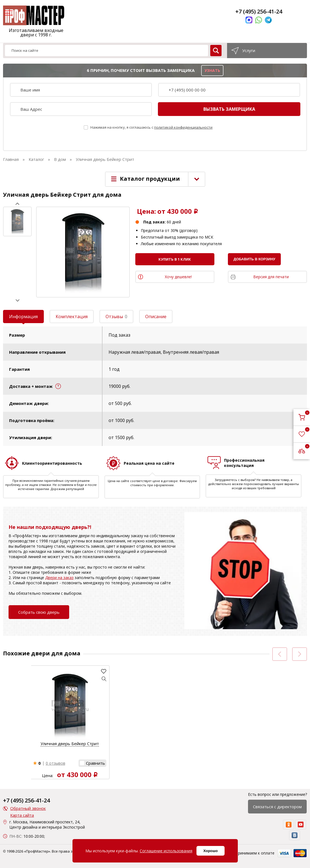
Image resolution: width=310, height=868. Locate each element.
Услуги (249, 50)
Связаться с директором (277, 807)
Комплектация (72, 317)
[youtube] (301, 825)
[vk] (295, 835)
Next (17, 300)
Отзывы (116, 317)
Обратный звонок (28, 808)
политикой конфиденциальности (183, 127)
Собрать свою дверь (39, 612)
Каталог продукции (150, 179)
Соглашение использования (166, 851)
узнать (212, 70)
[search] (216, 51)
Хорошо (211, 851)
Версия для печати (271, 277)
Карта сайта (22, 815)
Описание (156, 317)
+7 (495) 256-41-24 (259, 11)
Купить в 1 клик (175, 259)
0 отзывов (56, 763)
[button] (104, 679)
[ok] (289, 825)
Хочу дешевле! (178, 277)
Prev (17, 204)
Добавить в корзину (254, 259)
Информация (23, 317)
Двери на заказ (59, 578)
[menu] (8, 13)
